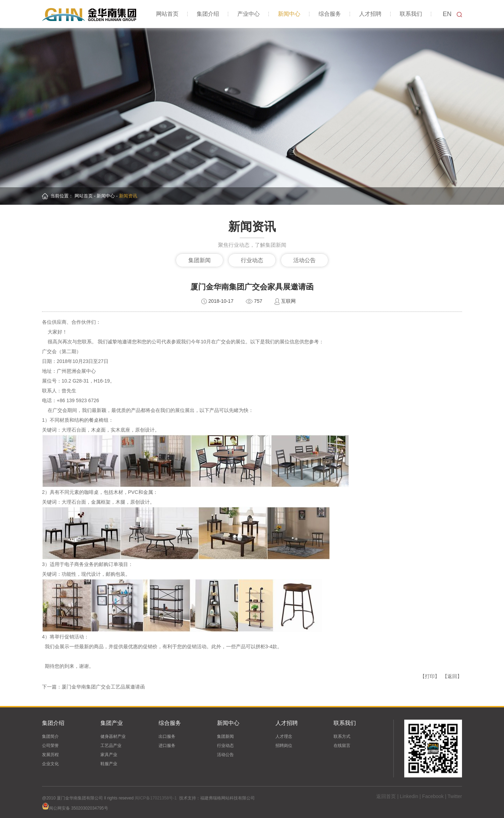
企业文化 (50, 764)
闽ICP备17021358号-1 (156, 798)
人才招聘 (370, 14)
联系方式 (342, 736)
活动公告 (304, 260)
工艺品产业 (111, 746)
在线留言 (342, 746)
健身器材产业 (113, 736)
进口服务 (167, 746)
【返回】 (452, 676)
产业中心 (248, 14)
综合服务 (330, 14)
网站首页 (167, 14)
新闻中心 (289, 14)
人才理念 (284, 736)
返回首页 (386, 796)
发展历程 (50, 755)
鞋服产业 (109, 764)
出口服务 (167, 736)
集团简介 (50, 736)
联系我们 (411, 14)
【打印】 (430, 676)
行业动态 (252, 260)
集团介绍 (208, 14)
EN (447, 14)
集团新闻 (199, 260)
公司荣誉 (50, 746)
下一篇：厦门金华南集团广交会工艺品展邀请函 (93, 687)
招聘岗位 (284, 746)
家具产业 (109, 755)
